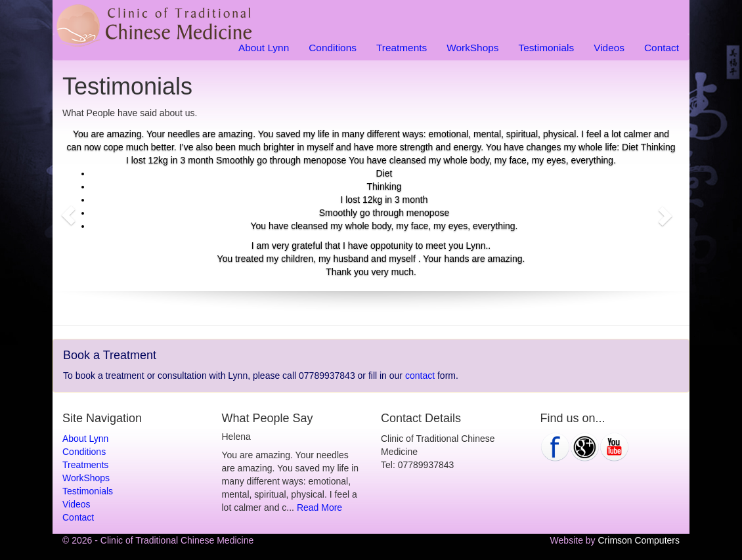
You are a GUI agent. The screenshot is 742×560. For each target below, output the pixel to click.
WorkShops (472, 48)
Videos (609, 48)
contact (420, 376)
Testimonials (546, 48)
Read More (319, 507)
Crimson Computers (639, 540)
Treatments (402, 48)
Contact (662, 48)
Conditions (333, 48)
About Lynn (264, 48)
